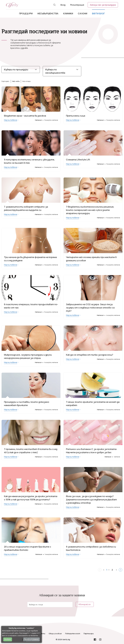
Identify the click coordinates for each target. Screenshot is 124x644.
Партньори (89, 634)
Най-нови (16, 81)
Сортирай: (6, 81)
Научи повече (11, 120)
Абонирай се (85, 604)
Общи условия (55, 634)
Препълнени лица (76, 116)
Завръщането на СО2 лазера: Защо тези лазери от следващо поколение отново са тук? (90, 308)
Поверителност (73, 634)
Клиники (68, 13)
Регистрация (77, 5)
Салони (83, 13)
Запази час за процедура (103, 5)
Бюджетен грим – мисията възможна (25, 116)
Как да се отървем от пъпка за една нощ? (90, 355)
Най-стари (26, 81)
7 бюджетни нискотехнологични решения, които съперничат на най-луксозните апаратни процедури (90, 210)
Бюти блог (98, 13)
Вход (63, 5)
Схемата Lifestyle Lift (78, 160)
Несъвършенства (48, 13)
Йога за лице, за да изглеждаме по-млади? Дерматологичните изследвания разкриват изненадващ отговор (91, 499)
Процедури (26, 13)
